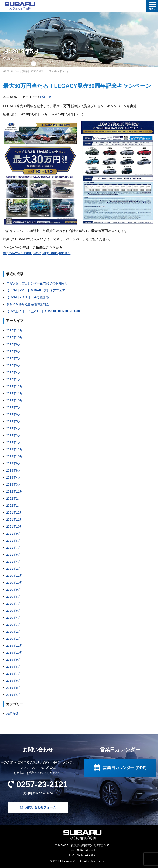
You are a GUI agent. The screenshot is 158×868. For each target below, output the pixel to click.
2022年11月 (14, 491)
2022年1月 (14, 505)
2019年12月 (14, 646)
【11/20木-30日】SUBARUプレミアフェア (36, 290)
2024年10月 (14, 400)
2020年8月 (14, 596)
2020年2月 (14, 632)
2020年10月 (14, 582)
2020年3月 (14, 625)
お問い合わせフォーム (38, 808)
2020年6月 (14, 611)
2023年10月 (14, 456)
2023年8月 (14, 470)
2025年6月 (14, 365)
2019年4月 (14, 695)
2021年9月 (14, 533)
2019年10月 (14, 653)
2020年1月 (14, 639)
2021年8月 (14, 540)
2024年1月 (14, 442)
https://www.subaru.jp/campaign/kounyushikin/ (37, 253)
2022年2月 (14, 498)
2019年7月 (14, 674)
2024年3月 (14, 435)
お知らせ (46, 97)
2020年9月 (14, 589)
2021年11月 (14, 519)
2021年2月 (14, 568)
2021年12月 (14, 512)
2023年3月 (14, 484)
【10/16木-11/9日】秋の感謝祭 (27, 297)
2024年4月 (14, 428)
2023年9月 (14, 463)
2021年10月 (14, 526)
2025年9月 (14, 344)
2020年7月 (14, 603)
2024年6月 (14, 414)
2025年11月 (14, 330)
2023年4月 (14, 477)
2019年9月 (14, 660)
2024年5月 (14, 421)
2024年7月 (14, 407)
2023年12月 (14, 449)
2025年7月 (14, 358)
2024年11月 (14, 393)
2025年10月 (14, 337)
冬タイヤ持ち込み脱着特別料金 (28, 304)
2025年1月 (14, 379)
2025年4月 (14, 372)
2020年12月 (14, 575)
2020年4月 (14, 618)
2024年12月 (14, 386)
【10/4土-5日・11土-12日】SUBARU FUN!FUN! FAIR (43, 311)
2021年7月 (14, 547)
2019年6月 (14, 681)
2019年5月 (14, 688)
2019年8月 (14, 667)
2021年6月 (14, 554)
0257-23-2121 (38, 784)
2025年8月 (14, 351)
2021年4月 (14, 561)
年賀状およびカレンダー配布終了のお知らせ (37, 283)
